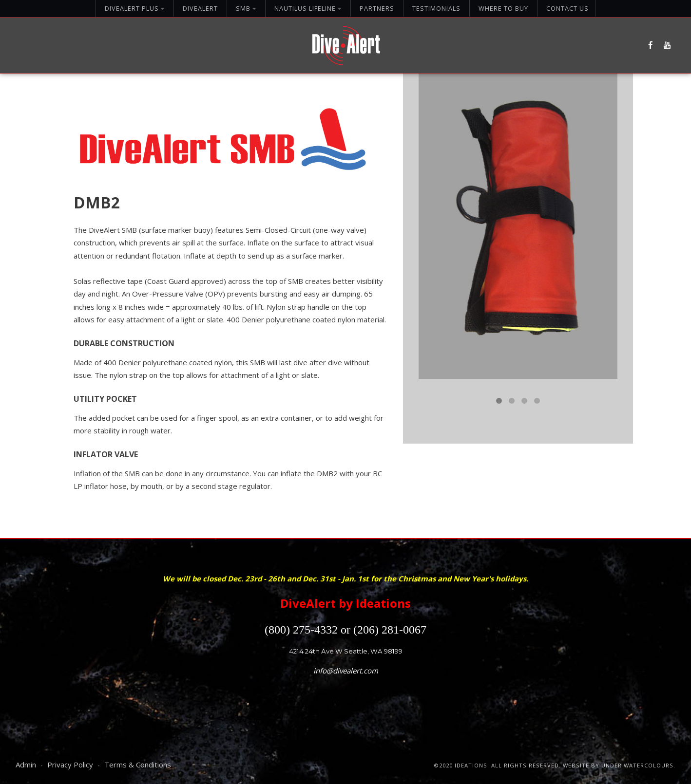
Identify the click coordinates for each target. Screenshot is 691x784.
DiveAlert (200, 8)
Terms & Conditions (138, 765)
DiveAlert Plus (135, 8)
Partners (377, 8)
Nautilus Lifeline (308, 8)
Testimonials (436, 8)
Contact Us (567, 8)
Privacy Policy (70, 765)
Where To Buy (503, 8)
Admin (26, 765)
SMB (246, 8)
